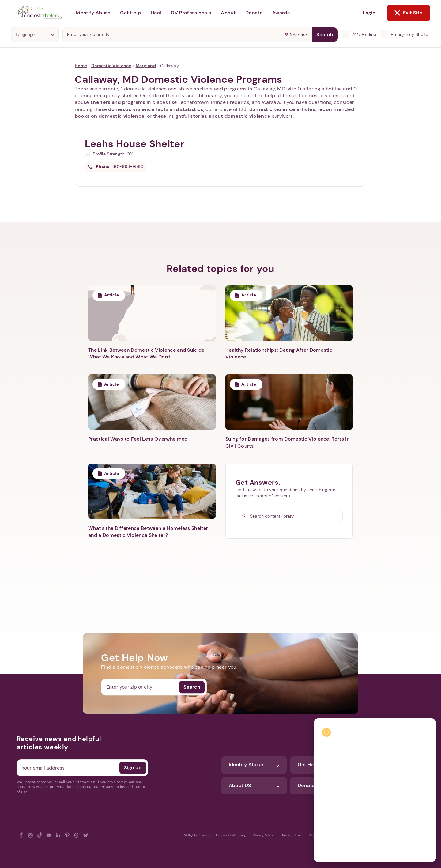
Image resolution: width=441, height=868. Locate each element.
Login (369, 13)
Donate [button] (254, 13)
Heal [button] (156, 13)
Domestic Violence (111, 66)
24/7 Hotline (364, 34)
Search (325, 34)
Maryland (146, 66)
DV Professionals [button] (191, 13)
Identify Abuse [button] (93, 13)
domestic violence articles (282, 109)
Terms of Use (291, 835)
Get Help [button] (130, 13)
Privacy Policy (263, 835)
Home (81, 66)
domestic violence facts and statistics (156, 109)
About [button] (228, 13)
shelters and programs (118, 102)
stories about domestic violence (230, 116)
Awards (281, 13)
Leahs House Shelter (135, 144)
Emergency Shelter (410, 34)
